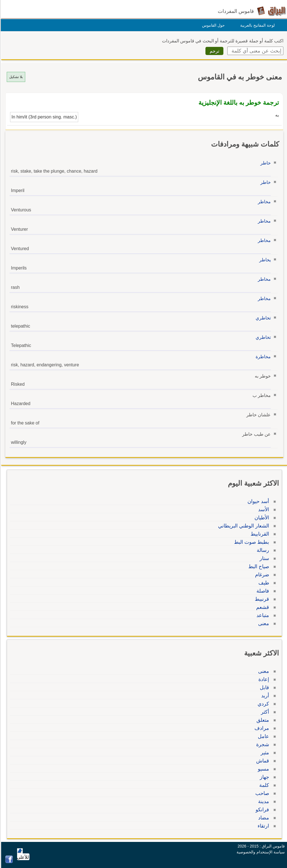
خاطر (265, 163)
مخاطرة (262, 357)
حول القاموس (213, 25)
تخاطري (262, 318)
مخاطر (263, 202)
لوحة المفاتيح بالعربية (257, 25)
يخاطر (264, 260)
